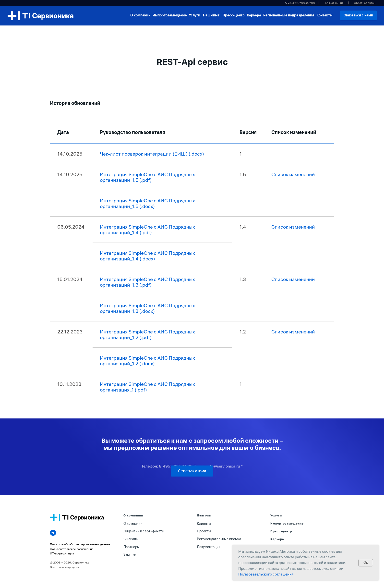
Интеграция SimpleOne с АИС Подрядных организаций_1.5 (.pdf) (147, 177)
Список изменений (293, 174)
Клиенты (204, 524)
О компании (133, 524)
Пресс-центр (281, 531)
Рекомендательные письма (219, 539)
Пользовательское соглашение (72, 549)
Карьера (277, 539)
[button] (364, 3)
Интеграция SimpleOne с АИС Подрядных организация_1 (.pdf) (147, 387)
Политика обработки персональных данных (80, 544)
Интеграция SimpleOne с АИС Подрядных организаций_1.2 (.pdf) (147, 334)
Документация (209, 547)
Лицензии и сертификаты (144, 531)
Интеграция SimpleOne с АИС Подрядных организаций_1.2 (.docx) (147, 361)
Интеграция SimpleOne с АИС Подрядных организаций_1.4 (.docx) (147, 256)
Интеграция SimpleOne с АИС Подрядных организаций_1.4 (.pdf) (147, 230)
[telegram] (53, 533)
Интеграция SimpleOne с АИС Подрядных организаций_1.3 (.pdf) (147, 282)
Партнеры (132, 547)
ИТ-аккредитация (62, 553)
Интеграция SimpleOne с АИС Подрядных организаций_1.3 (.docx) (147, 308)
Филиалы (131, 539)
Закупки (130, 554)
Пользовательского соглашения (266, 574)
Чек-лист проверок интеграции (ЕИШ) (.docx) (152, 154)
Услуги (276, 515)
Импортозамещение (287, 523)
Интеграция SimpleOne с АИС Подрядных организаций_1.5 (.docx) (147, 203)
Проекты (204, 531)
